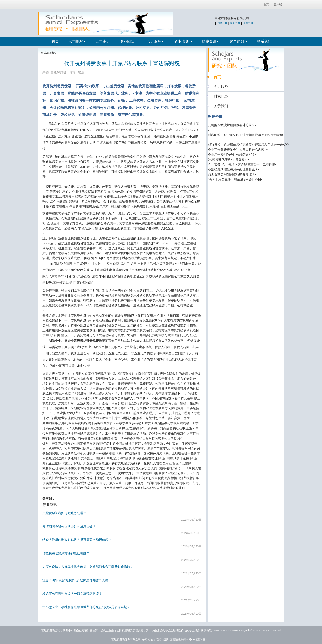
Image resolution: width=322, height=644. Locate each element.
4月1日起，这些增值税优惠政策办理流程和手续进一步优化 (249, 145)
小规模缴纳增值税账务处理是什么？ (233, 169)
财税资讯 (211, 41)
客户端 (278, 4)
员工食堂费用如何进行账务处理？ (231, 174)
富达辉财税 (49, 53)
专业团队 (129, 41)
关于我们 (221, 106)
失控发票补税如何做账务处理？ (64, 513)
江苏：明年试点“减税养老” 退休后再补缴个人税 (75, 580)
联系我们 (264, 41)
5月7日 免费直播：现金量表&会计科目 (235, 179)
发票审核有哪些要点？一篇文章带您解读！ (72, 594)
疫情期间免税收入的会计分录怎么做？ (69, 526)
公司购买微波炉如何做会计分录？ (231, 125)
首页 (266, 4)
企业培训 (183, 41)
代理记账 (222, 23)
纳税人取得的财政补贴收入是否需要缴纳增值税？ (77, 540)
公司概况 (78, 41)
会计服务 (156, 41)
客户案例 (238, 41)
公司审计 (103, 41)
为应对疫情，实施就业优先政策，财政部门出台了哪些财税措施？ (88, 567)
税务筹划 (235, 23)
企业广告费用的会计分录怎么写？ (231, 155)
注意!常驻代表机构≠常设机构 (228, 160)
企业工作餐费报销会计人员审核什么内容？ (238, 150)
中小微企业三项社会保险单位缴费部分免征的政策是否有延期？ (86, 607)
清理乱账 (248, 23)
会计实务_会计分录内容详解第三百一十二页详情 (242, 165)
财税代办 (221, 96)
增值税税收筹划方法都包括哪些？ (66, 553)
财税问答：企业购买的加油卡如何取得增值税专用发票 (246, 135)
